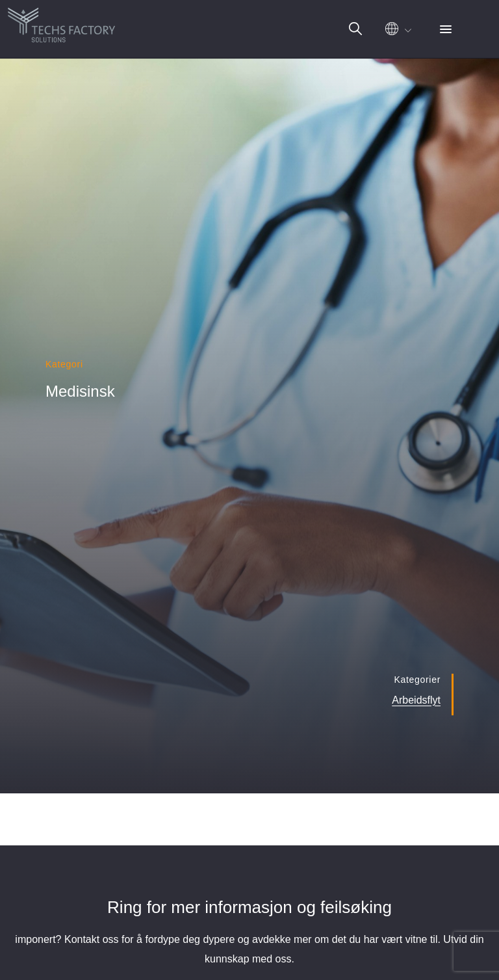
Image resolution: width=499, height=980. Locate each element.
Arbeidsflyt (416, 700)
